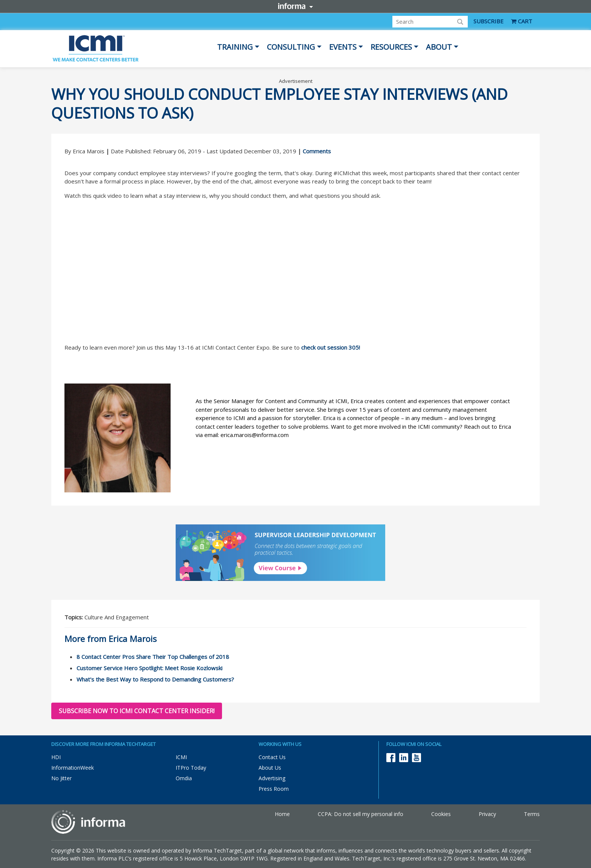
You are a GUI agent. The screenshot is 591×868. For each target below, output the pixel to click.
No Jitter (61, 778)
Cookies (441, 814)
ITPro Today (191, 768)
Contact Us (272, 757)
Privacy (487, 814)
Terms (532, 814)
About (439, 47)
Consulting (291, 47)
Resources (391, 47)
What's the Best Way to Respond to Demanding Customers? (155, 679)
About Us (270, 768)
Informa (295, 6)
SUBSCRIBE (488, 21)
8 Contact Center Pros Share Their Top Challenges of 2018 (153, 657)
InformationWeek (73, 768)
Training (235, 47)
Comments (317, 151)
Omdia (184, 778)
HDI (56, 757)
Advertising (272, 778)
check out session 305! (331, 347)
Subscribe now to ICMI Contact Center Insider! (137, 711)
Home (282, 814)
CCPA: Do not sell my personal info (361, 814)
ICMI (181, 757)
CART (522, 21)
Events (343, 47)
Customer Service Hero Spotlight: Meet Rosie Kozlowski (149, 668)
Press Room (274, 789)
